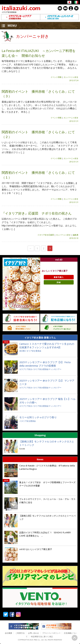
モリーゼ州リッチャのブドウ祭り (38, 417)
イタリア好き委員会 (33, 351)
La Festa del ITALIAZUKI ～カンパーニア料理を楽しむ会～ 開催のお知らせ (39, 53)
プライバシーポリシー (51, 633)
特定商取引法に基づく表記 (42, 636)
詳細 (59, 282)
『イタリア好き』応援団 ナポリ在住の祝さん (37, 213)
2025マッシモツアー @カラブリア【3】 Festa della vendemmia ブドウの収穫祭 (45, 364)
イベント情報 (56, 77)
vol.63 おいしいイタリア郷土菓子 (36, 549)
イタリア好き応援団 (46, 235)
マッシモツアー (55, 369)
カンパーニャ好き (71, 77)
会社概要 (8, 633)
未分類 (22, 351)
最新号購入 (59, 277)
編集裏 (76, 235)
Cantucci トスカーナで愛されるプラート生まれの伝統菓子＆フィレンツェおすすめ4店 (47, 346)
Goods (22, 449)
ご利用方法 (20, 633)
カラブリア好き (26, 369)
